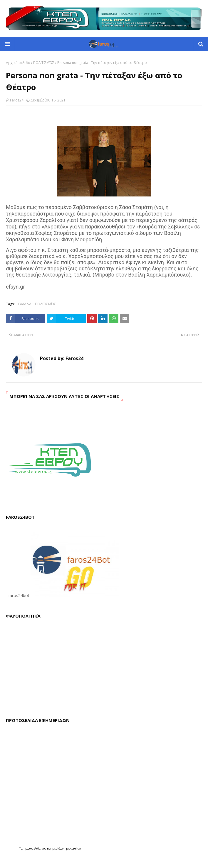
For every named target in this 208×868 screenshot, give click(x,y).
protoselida (73, 848)
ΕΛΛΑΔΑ (25, 304)
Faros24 (17, 100)
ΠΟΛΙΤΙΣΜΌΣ (44, 63)
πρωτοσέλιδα (32, 848)
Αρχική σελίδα (18, 63)
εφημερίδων (56, 848)
